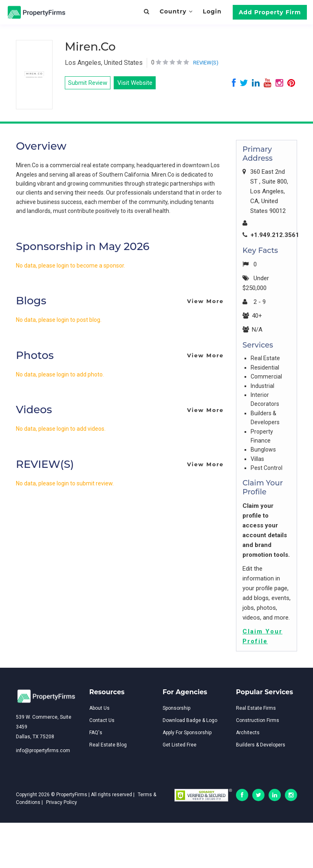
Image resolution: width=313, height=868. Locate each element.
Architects (248, 733)
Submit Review (88, 83)
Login (212, 11)
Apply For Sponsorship (187, 733)
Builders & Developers (261, 745)
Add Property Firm (270, 12)
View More (205, 301)
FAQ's (96, 733)
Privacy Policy (62, 802)
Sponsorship (176, 708)
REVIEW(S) (206, 63)
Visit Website (135, 83)
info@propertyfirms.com (43, 751)
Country (176, 11)
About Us (99, 708)
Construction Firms (258, 720)
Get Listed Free (180, 745)
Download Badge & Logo (190, 720)
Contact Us (102, 720)
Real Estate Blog (108, 745)
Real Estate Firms (256, 708)
